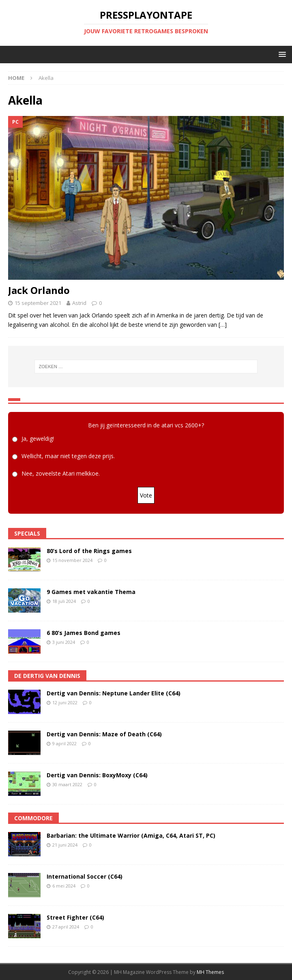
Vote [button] (146, 495)
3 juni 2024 (64, 642)
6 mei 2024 (64, 886)
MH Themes (210, 972)
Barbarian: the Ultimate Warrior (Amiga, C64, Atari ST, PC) (131, 835)
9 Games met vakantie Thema (91, 592)
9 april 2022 (64, 743)
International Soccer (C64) (85, 876)
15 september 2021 (38, 303)
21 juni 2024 (65, 845)
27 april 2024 (66, 927)
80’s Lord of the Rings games (89, 551)
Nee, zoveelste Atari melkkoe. (61, 473)
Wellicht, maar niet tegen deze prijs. (68, 456)
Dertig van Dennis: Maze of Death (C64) (104, 734)
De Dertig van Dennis (47, 676)
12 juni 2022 (65, 702)
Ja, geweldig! (38, 439)
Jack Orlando (39, 290)
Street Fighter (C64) (75, 917)
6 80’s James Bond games (84, 633)
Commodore (33, 818)
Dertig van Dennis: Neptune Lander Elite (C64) (114, 693)
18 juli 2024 (64, 601)
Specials (27, 533)
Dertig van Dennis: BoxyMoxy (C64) (97, 775)
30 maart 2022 (67, 784)
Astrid (79, 303)
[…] (223, 325)
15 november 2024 (72, 560)
